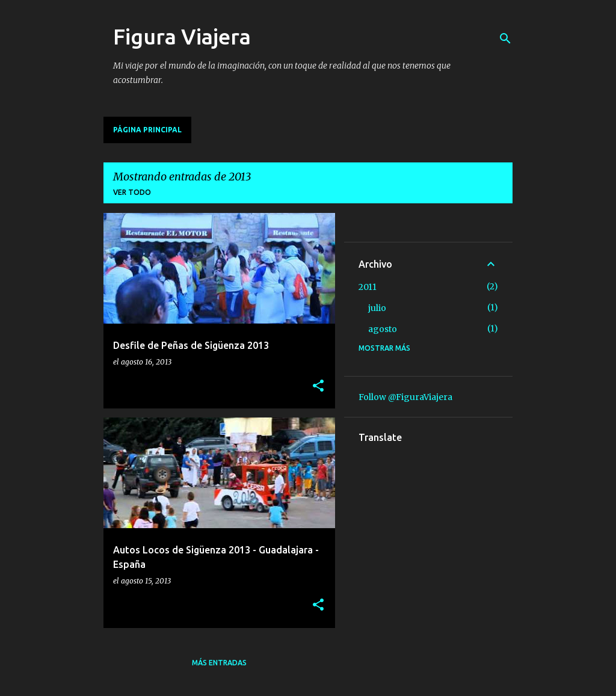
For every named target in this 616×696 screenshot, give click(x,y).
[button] (318, 386)
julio (377, 308)
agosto (383, 329)
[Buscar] (505, 38)
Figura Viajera (182, 36)
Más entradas (219, 663)
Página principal (147, 130)
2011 (368, 287)
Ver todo (132, 192)
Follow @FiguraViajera (405, 397)
